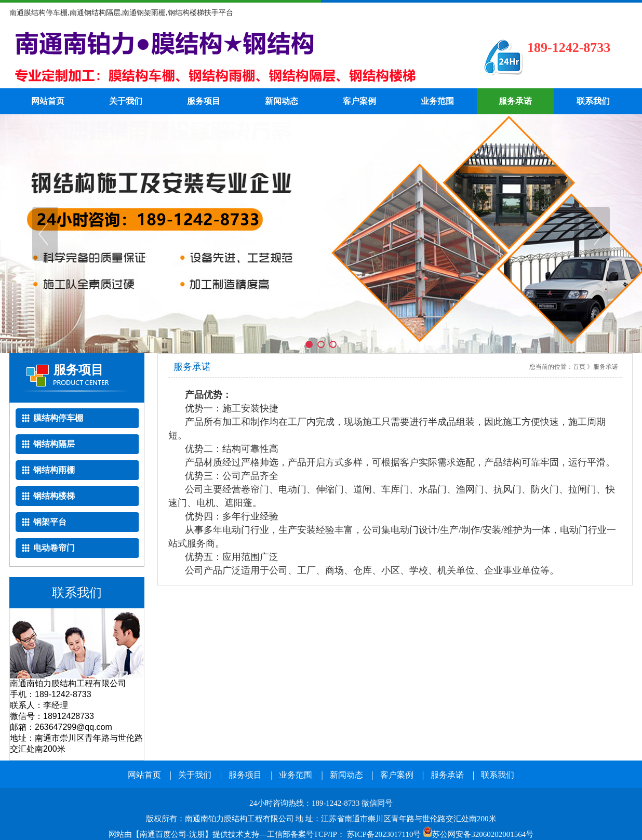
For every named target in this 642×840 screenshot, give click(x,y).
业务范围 (437, 101)
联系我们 (593, 101)
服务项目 (204, 101)
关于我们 (126, 101)
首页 (579, 367)
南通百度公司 (163, 834)
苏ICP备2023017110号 (384, 834)
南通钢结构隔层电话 (230, 57)
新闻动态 (282, 101)
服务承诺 (515, 101)
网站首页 (48, 101)
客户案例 (359, 101)
